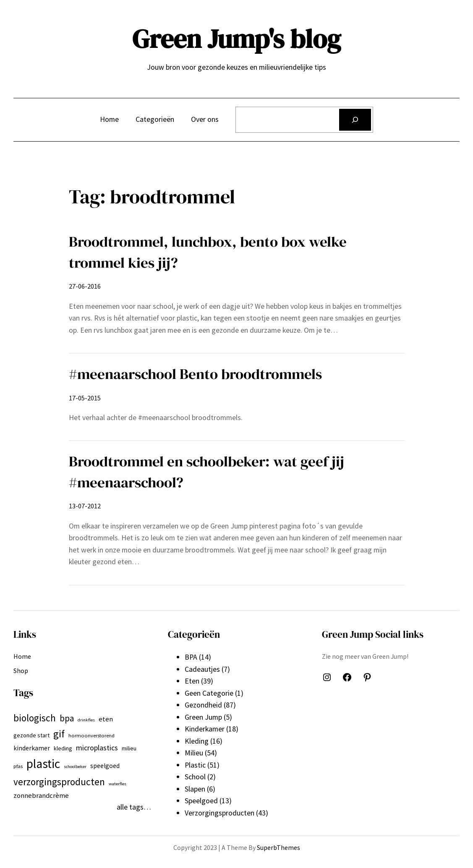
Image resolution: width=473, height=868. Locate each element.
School (195, 777)
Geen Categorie (209, 693)
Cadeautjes (202, 669)
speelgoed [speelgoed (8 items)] (105, 766)
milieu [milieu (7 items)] (129, 748)
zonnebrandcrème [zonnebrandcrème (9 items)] (41, 795)
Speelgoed (201, 801)
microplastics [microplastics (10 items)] (97, 748)
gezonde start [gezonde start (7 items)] (31, 735)
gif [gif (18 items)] (59, 734)
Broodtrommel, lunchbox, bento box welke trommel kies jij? (208, 252)
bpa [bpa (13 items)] (67, 718)
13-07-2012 (85, 506)
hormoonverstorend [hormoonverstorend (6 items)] (91, 735)
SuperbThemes (278, 847)
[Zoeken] (355, 120)
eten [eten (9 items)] (106, 719)
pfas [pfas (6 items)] (18, 766)
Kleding (197, 741)
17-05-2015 (85, 398)
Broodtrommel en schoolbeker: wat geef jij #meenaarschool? (206, 471)
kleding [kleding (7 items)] (63, 748)
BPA (191, 657)
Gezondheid (203, 705)
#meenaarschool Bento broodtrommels (195, 374)
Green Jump (203, 717)
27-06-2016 (85, 286)
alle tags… (134, 807)
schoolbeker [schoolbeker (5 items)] (75, 767)
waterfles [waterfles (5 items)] (118, 784)
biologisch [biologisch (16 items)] (35, 718)
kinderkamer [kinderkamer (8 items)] (32, 748)
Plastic (195, 765)
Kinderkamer (205, 729)
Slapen (195, 789)
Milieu (194, 753)
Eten (192, 681)
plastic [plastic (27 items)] (43, 764)
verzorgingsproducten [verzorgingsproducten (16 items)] (59, 782)
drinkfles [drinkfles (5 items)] (86, 720)
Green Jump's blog (236, 39)
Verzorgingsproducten (220, 813)
